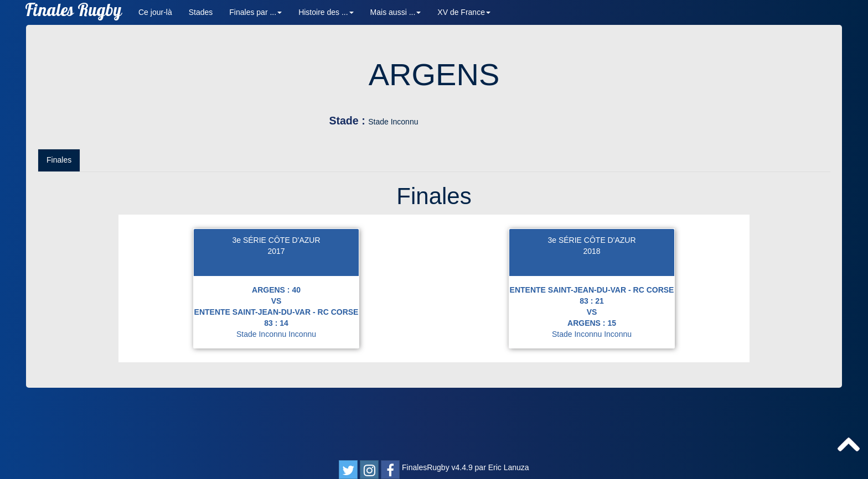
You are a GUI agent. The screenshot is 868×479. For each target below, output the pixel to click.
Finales (59, 230)
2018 (591, 321)
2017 (276, 321)
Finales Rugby (73, 12)
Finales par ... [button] (255, 12)
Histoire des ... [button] (326, 12)
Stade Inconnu (526, 122)
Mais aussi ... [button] (396, 12)
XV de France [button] (464, 12)
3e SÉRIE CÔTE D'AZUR (276, 310)
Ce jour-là (155, 12)
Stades (201, 12)
